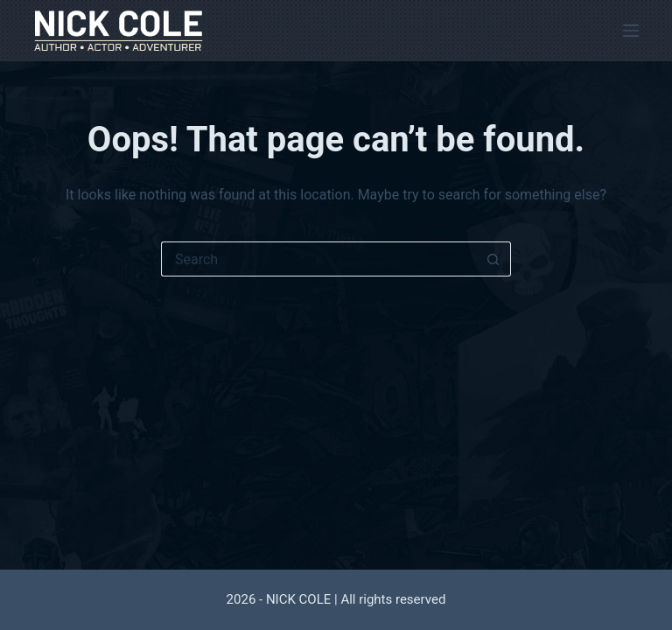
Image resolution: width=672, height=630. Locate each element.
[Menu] (631, 31)
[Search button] (493, 259)
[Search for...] (318, 259)
